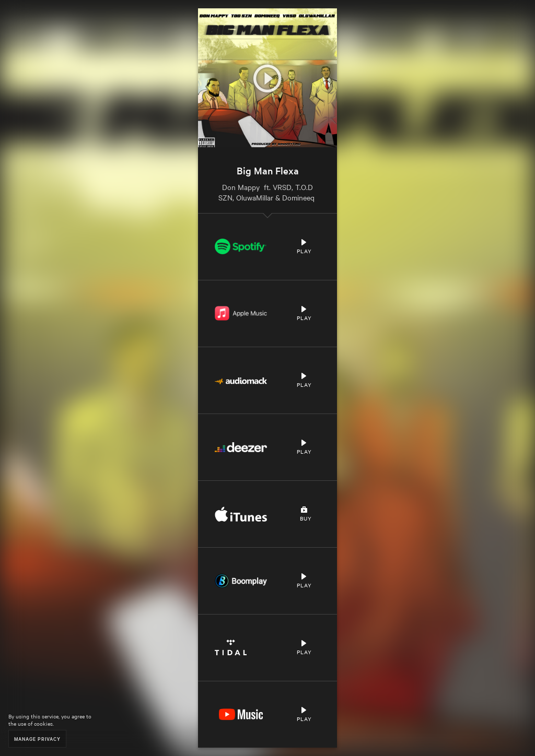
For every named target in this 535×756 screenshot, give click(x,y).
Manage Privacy (37, 739)
